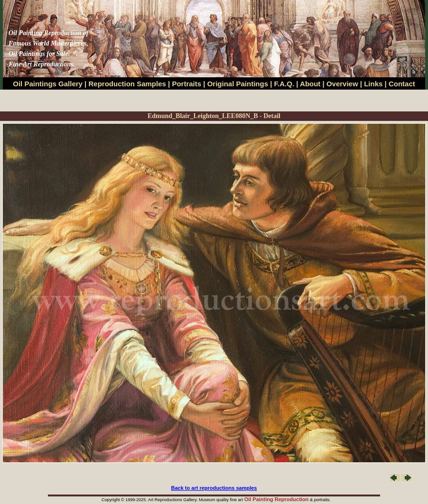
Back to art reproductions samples (214, 488)
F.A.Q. (284, 84)
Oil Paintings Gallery (48, 84)
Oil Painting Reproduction (277, 499)
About (310, 84)
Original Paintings (238, 84)
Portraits (186, 84)
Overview (342, 84)
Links (374, 84)
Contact (402, 84)
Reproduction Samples (127, 84)
